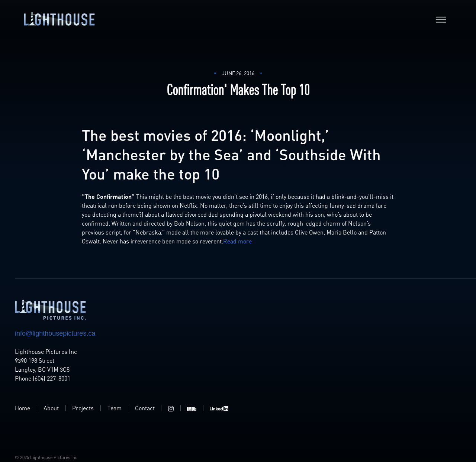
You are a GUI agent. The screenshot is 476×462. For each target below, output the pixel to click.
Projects (83, 408)
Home (22, 408)
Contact (145, 408)
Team (115, 408)
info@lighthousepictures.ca (55, 333)
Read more (237, 241)
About (51, 408)
